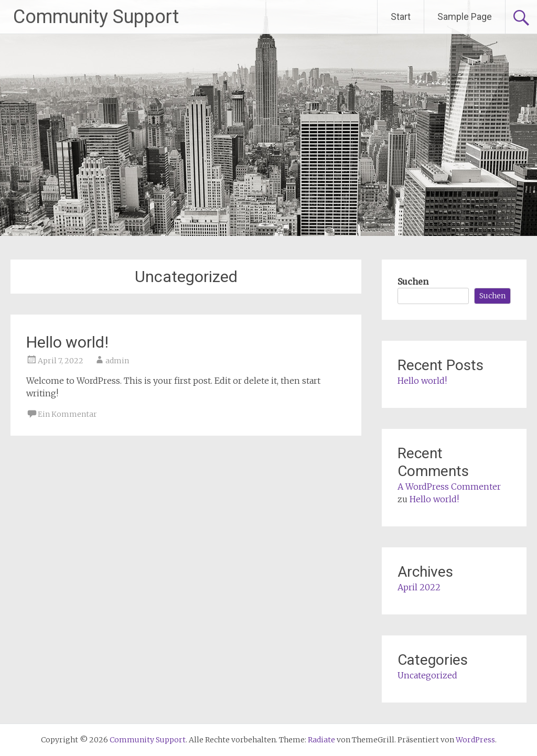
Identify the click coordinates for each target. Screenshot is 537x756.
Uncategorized (427, 675)
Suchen (413, 282)
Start (401, 17)
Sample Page (465, 17)
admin (117, 361)
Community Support (96, 17)
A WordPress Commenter (449, 487)
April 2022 (419, 587)
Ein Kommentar (67, 414)
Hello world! (67, 342)
